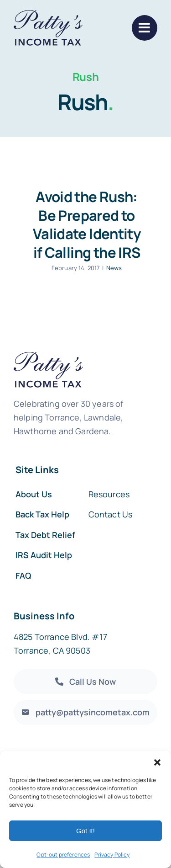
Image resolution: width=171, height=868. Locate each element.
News (114, 268)
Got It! (85, 831)
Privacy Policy (112, 855)
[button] (157, 762)
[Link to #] (145, 28)
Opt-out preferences (63, 855)
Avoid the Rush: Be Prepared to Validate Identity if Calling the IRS (87, 224)
